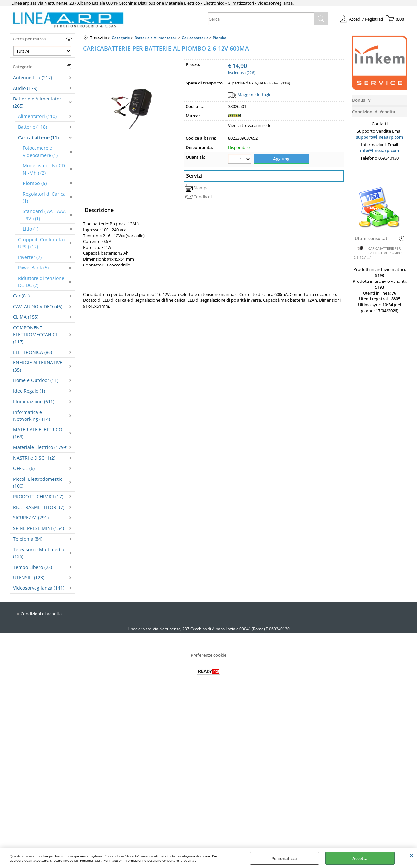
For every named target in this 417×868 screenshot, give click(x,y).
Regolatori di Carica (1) (44, 197)
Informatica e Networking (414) (31, 416)
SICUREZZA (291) (31, 518)
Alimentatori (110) (37, 116)
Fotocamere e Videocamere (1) (40, 151)
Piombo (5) (35, 183)
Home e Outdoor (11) (36, 380)
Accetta (360, 858)
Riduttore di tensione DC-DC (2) (41, 282)
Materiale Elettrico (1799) (40, 447)
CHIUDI (412, 855)
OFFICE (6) (24, 468)
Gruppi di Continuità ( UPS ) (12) (42, 243)
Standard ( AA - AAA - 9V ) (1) (44, 215)
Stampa (201, 188)
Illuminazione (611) (34, 401)
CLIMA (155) (26, 317)
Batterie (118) (32, 127)
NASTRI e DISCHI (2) (34, 458)
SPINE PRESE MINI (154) (38, 528)
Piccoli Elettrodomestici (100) (38, 482)
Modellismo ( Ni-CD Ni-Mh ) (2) (44, 169)
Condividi (203, 197)
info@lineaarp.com (380, 150)
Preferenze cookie (208, 655)
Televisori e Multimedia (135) (39, 553)
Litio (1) (31, 229)
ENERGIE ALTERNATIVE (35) (38, 366)
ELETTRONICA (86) (33, 352)
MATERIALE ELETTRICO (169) (38, 433)
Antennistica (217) (33, 77)
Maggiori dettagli (254, 94)
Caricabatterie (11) (38, 137)
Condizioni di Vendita (41, 614)
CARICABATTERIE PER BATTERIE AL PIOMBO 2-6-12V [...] (378, 253)
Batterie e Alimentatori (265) (38, 102)
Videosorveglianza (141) (39, 588)
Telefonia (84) (28, 539)
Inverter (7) (30, 257)
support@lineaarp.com (380, 137)
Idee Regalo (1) (29, 391)
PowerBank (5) (33, 268)
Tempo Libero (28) (33, 567)
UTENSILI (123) (29, 578)
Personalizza (284, 858)
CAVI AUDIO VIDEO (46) (38, 306)
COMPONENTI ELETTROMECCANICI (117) (35, 335)
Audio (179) (25, 88)
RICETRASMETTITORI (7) (39, 507)
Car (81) (21, 296)
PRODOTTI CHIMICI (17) (38, 497)
